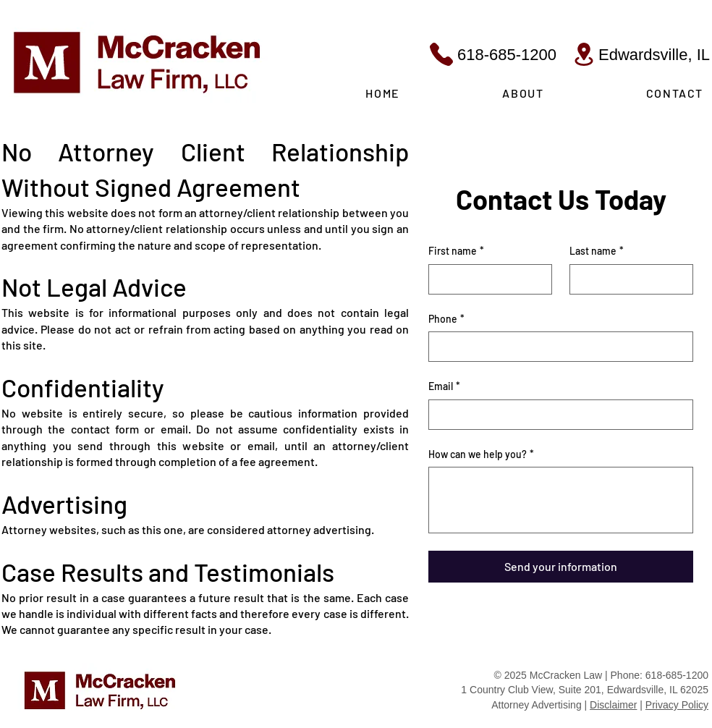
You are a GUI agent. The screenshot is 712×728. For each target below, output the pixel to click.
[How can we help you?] (561, 500)
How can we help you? (481, 454)
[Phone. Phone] (556, 347)
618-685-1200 (507, 55)
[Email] (556, 415)
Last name (597, 251)
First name (456, 251)
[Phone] (441, 54)
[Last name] (627, 279)
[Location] (584, 54)
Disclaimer (613, 705)
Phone (446, 319)
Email (444, 386)
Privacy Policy (677, 705)
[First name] (486, 279)
